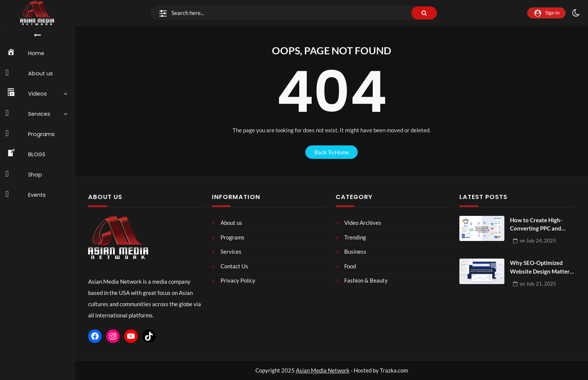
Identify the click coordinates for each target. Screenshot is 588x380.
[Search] (294, 13)
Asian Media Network (323, 370)
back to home (332, 152)
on (538, 241)
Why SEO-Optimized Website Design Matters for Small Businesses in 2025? (541, 267)
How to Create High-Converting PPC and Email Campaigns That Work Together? (538, 225)
